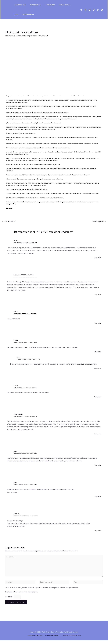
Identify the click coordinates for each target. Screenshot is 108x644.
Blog (16, 15)
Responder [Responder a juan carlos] (97, 434)
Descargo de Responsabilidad (71, 639)
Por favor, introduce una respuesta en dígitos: (22, 595)
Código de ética (65, 5)
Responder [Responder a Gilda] (97, 465)
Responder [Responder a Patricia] (97, 531)
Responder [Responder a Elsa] (97, 496)
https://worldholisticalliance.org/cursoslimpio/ (84, 364)
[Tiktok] (94, 10)
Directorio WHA (36, 5)
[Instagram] (81, 10)
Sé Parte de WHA (20, 5)
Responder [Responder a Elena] (97, 323)
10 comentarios (11, 36)
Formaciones (50, 5)
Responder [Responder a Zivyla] (97, 257)
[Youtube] (90, 10)
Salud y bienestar (34, 36)
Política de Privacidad (52, 639)
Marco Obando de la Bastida (24, 275)
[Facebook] (85, 10)
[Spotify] (102, 10)
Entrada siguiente (99, 221)
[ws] (98, 10)
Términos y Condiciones (35, 639)
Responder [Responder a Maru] (97, 368)
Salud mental (22, 36)
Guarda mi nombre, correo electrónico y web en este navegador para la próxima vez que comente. (43, 590)
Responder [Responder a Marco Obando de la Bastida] (97, 294)
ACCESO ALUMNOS (28, 15)
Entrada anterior (9, 221)
